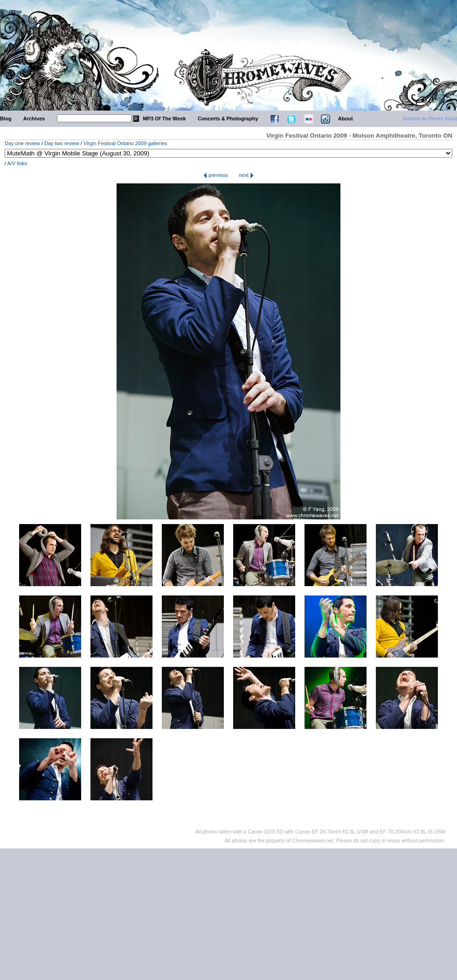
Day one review (22, 143)
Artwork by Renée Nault (430, 119)
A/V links (17, 163)
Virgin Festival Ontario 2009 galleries (125, 143)
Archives (34, 119)
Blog (6, 119)
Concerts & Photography (228, 119)
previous (216, 175)
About (346, 119)
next (246, 175)
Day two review (62, 143)
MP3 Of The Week (165, 119)
